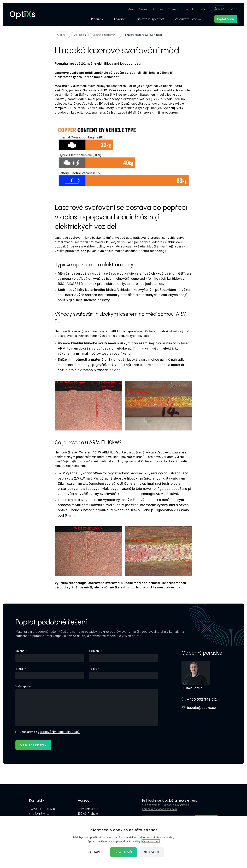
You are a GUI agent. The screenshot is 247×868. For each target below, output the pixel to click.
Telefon (94, 669)
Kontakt (189, 9)
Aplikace (121, 19)
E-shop (202, 9)
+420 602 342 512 (202, 699)
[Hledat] (209, 19)
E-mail (19, 669)
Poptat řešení (226, 19)
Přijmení (94, 651)
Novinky (143, 9)
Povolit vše (124, 852)
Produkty (98, 19)
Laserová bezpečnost (151, 19)
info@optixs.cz (39, 813)
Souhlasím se (50, 732)
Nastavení (95, 852)
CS (233, 9)
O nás (131, 9)
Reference (158, 9)
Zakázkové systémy (188, 19)
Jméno (20, 651)
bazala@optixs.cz (201, 708)
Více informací (151, 841)
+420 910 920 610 (42, 809)
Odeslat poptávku (33, 745)
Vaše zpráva (23, 686)
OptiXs (61, 35)
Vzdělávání (174, 9)
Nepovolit (152, 852)
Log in (219, 9)
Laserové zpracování (104, 35)
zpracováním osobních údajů (59, 732)
